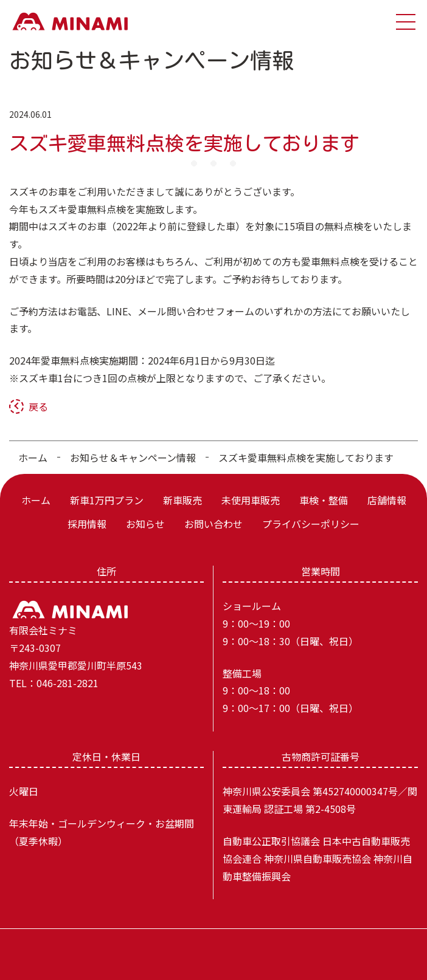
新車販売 (182, 500)
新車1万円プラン (107, 500)
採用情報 (87, 524)
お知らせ (145, 524)
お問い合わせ (213, 524)
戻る (38, 406)
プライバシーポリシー (311, 524)
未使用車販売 (251, 500)
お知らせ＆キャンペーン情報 (133, 457)
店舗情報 (387, 500)
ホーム (33, 457)
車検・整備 (324, 500)
